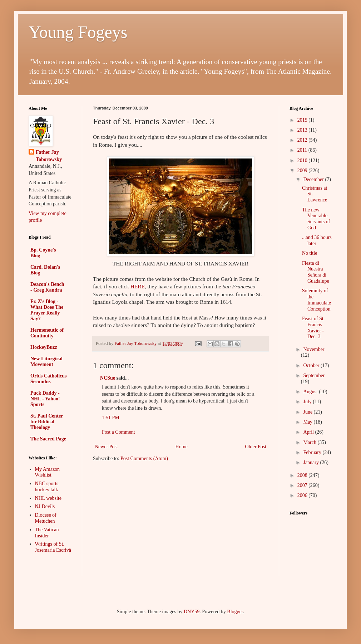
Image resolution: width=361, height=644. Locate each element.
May (308, 422)
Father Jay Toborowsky (49, 156)
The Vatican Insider (47, 533)
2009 (303, 170)
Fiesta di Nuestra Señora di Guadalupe (316, 272)
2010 (303, 160)
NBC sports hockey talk (47, 487)
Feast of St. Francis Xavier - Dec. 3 (313, 328)
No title (310, 253)
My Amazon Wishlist (48, 472)
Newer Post (106, 447)
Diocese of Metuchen (46, 518)
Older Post (256, 447)
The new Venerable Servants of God (316, 219)
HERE (138, 286)
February (313, 452)
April (309, 432)
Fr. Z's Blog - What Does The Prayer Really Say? (47, 310)
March (310, 442)
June (308, 412)
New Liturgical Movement (46, 362)
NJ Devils (45, 506)
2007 (303, 485)
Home (182, 447)
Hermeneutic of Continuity (47, 333)
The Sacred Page (48, 439)
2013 (303, 130)
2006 (303, 495)
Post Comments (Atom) (144, 458)
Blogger (235, 612)
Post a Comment (118, 432)
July (308, 402)
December (314, 179)
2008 (303, 475)
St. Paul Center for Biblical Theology (47, 422)
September (314, 375)
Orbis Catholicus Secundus (49, 379)
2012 (303, 140)
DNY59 (192, 612)
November (314, 349)
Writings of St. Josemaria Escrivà (53, 547)
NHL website (48, 498)
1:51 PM (111, 418)
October (312, 365)
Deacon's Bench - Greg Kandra (47, 287)
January (311, 462)
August (311, 392)
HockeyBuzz (44, 347)
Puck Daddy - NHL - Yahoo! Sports (45, 399)
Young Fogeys (78, 32)
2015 (303, 120)
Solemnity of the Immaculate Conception (317, 300)
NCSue (108, 378)
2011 (303, 150)
